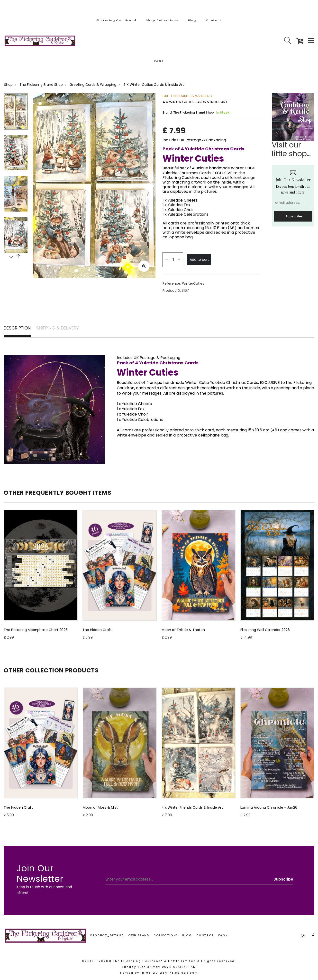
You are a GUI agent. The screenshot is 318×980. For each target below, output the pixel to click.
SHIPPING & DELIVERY (68, 329)
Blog (192, 20)
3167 (185, 291)
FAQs (159, 61)
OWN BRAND (139, 937)
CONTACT (205, 937)
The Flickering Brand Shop (41, 85)
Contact (214, 20)
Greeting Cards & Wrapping (93, 85)
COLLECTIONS (166, 937)
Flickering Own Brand (116, 20)
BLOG (187, 937)
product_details (107, 937)
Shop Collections (162, 20)
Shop (8, 85)
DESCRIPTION (19, 329)
